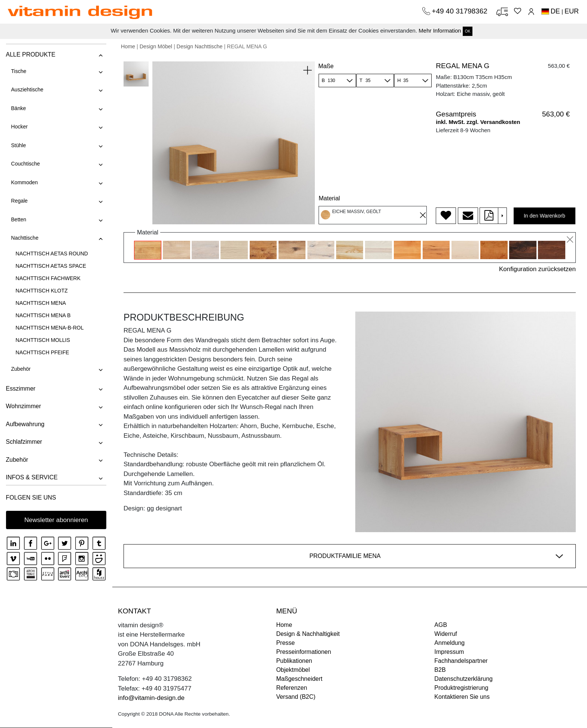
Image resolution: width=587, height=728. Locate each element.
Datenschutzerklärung (463, 679)
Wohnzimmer (23, 406)
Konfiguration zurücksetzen (537, 269)
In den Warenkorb (545, 216)
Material (329, 198)
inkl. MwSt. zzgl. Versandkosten (478, 122)
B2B (440, 670)
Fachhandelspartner (461, 661)
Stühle (18, 145)
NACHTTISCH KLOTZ (41, 291)
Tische (19, 71)
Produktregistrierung (461, 688)
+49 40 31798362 (460, 11)
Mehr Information (440, 31)
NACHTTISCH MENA (41, 303)
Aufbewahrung (25, 424)
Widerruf (445, 634)
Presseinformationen (304, 652)
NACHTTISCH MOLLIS (42, 340)
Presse (286, 643)
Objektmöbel (293, 670)
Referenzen (292, 688)
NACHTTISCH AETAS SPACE (51, 266)
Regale (19, 201)
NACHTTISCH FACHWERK (48, 278)
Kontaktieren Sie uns (462, 697)
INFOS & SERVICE (31, 477)
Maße (326, 66)
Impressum (449, 652)
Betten (18, 219)
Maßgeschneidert (299, 679)
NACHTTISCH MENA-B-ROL (49, 328)
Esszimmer (20, 389)
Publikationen (294, 661)
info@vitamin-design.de (151, 698)
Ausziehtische (27, 90)
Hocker (19, 127)
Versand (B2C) (296, 697)
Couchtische (25, 164)
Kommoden (24, 182)
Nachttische (25, 238)
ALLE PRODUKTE (30, 54)
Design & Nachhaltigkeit (308, 634)
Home (128, 46)
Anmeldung (449, 643)
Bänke (18, 108)
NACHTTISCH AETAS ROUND (51, 254)
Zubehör (21, 369)
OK (468, 31)
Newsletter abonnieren (56, 520)
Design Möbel (156, 46)
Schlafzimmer (24, 442)
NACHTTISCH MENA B (43, 315)
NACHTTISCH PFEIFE (42, 352)
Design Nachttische (200, 46)
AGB (441, 625)
